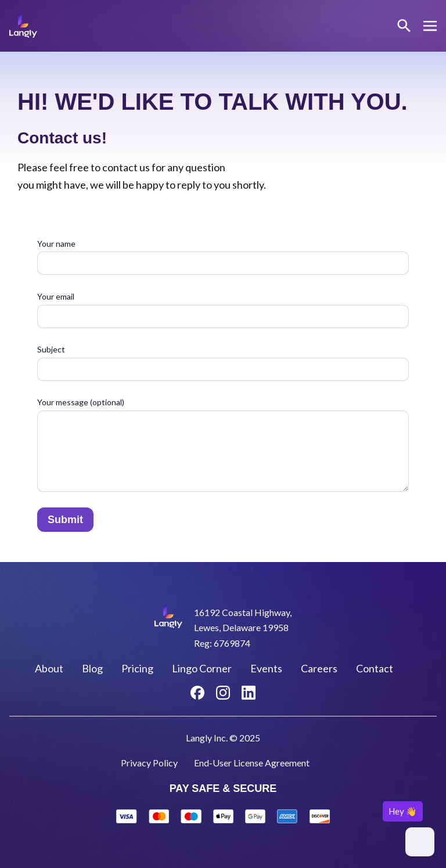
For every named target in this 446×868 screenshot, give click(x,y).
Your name (223, 257)
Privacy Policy (149, 763)
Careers (319, 668)
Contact (375, 668)
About (49, 668)
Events (266, 668)
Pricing (137, 668)
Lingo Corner (202, 668)
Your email (223, 310)
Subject (223, 363)
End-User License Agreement (252, 763)
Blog (92, 668)
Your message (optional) (223, 446)
